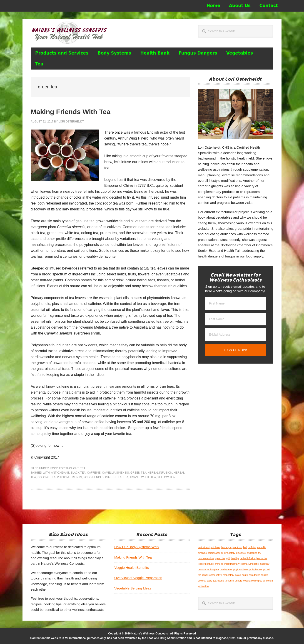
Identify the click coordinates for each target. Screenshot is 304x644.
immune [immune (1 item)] (219, 564)
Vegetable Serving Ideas (133, 588)
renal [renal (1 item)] (205, 575)
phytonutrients (70, 477)
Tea (83, 468)
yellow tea (166, 477)
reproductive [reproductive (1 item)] (215, 575)
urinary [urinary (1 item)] (238, 581)
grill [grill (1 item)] (228, 558)
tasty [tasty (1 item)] (210, 581)
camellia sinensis (115, 473)
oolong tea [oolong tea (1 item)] (213, 569)
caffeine (94, 473)
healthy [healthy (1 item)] (235, 558)
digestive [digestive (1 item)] (241, 553)
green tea (138, 473)
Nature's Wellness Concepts (72, 32)
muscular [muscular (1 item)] (264, 564)
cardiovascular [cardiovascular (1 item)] (216, 553)
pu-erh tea (113, 477)
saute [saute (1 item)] (245, 575)
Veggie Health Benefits (132, 568)
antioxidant (60, 473)
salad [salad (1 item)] (238, 575)
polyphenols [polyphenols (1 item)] (256, 569)
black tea (78, 473)
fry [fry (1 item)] (260, 553)
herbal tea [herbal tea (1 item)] (262, 558)
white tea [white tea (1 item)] (268, 581)
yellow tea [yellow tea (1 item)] (203, 586)
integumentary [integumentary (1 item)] (232, 564)
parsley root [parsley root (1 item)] (226, 569)
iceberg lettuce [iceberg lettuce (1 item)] (206, 564)
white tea (148, 477)
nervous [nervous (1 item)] (202, 569)
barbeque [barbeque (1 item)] (226, 547)
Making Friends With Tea (71, 112)
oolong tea (46, 477)
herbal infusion (160, 473)
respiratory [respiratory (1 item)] (229, 575)
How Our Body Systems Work (137, 547)
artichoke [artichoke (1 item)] (216, 547)
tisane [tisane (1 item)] (221, 581)
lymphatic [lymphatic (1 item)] (253, 564)
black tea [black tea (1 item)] (237, 547)
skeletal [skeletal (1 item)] (202, 581)
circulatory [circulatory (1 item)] (230, 553)
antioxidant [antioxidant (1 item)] (204, 547)
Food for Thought (65, 468)
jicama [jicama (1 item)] (244, 564)
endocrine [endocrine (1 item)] (252, 553)
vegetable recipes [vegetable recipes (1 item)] (253, 581)
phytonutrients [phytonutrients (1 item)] (241, 569)
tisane (135, 477)
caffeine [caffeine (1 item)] (252, 547)
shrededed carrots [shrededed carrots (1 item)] (259, 575)
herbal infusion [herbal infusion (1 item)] (248, 558)
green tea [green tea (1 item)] (220, 558)
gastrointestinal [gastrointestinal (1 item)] (206, 558)
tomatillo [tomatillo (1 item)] (229, 581)
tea (126, 477)
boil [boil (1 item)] (245, 547)
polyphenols (93, 477)
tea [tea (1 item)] (215, 581)
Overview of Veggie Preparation (138, 578)
